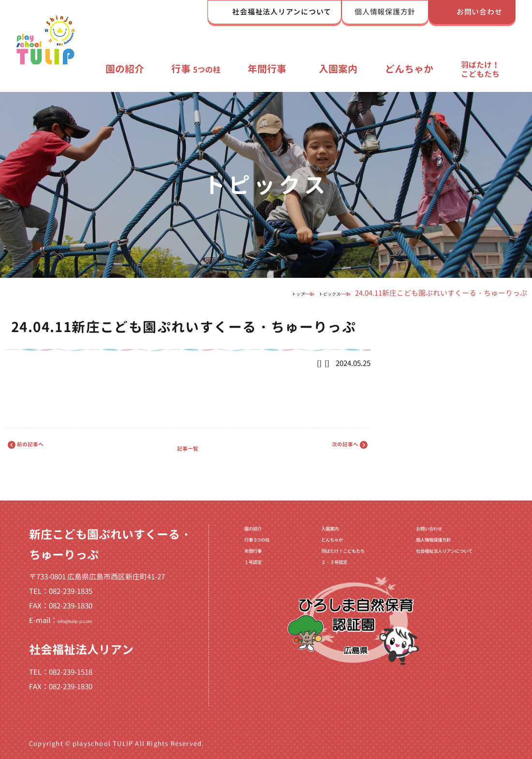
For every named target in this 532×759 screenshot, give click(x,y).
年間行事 (267, 69)
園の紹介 (125, 69)
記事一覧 (188, 448)
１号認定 (244, 586)
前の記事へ (47, 448)
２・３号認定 (315, 586)
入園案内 (338, 69)
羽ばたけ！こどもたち (480, 69)
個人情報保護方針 (385, 12)
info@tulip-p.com (87, 620)
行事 (196, 69)
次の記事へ (328, 448)
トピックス (314, 293)
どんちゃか (409, 69)
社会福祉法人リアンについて (282, 12)
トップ (261, 293)
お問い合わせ (480, 12)
